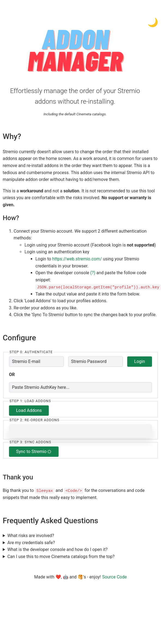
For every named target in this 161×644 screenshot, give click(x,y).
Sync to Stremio (34, 451)
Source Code (115, 577)
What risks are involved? (31, 535)
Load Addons (29, 410)
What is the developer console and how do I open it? (57, 549)
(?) (93, 273)
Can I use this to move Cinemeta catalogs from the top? (61, 556)
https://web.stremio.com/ (77, 259)
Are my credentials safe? (31, 542)
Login (140, 361)
